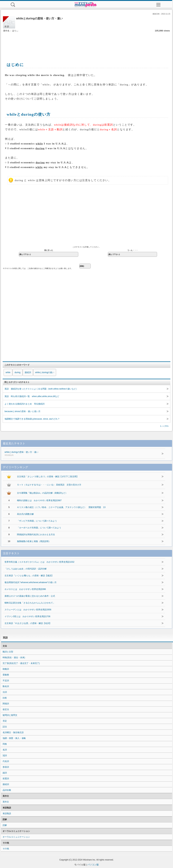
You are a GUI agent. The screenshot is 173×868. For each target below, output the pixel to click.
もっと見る (164, 426)
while (8, 372)
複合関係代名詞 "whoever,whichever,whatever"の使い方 (31, 582)
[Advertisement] (86, 43)
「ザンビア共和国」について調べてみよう (37, 521)
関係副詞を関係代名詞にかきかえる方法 (36, 535)
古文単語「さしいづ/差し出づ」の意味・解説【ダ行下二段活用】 (48, 477)
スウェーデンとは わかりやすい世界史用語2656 (28, 610)
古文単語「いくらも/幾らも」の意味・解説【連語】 (29, 576)
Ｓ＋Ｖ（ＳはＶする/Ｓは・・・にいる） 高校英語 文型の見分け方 (49, 485)
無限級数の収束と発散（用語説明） (34, 541)
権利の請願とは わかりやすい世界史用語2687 (39, 500)
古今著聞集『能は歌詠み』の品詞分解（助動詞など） (42, 493)
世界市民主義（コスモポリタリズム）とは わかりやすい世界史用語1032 (39, 562)
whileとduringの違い (45, 372)
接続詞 (28, 372)
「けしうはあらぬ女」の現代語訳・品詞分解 (26, 569)
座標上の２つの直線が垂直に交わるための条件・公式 (30, 596)
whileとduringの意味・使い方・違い (74, 454)
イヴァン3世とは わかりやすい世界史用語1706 (27, 616)
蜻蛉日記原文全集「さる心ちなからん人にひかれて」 (30, 603)
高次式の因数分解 (25, 514)
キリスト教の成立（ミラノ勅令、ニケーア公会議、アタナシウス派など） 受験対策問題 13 (61, 507)
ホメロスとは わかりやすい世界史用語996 (25, 589)
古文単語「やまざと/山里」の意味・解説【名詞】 (28, 623)
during (17, 372)
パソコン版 (93, 865)
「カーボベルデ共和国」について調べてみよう (39, 528)
